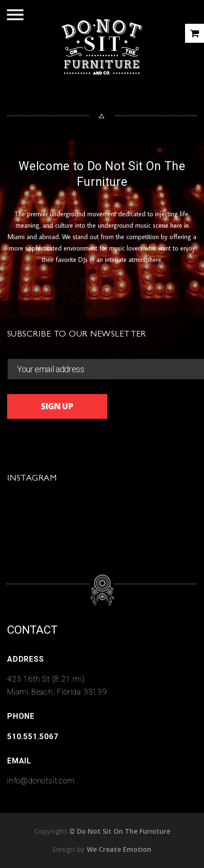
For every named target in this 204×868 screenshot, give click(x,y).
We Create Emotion (119, 849)
